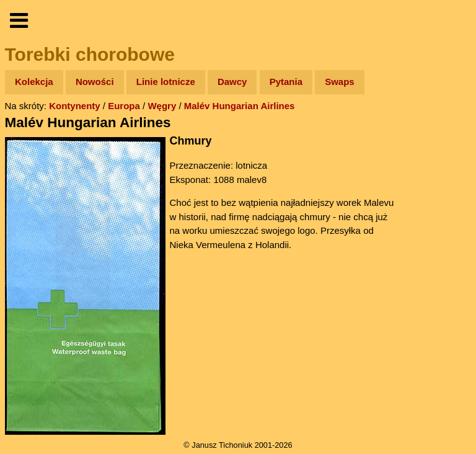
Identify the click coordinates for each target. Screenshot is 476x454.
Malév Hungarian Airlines (240, 106)
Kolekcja (34, 82)
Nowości (95, 82)
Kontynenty (75, 106)
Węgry (162, 106)
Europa (124, 106)
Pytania (286, 82)
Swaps (340, 82)
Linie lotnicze (166, 82)
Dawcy (232, 82)
